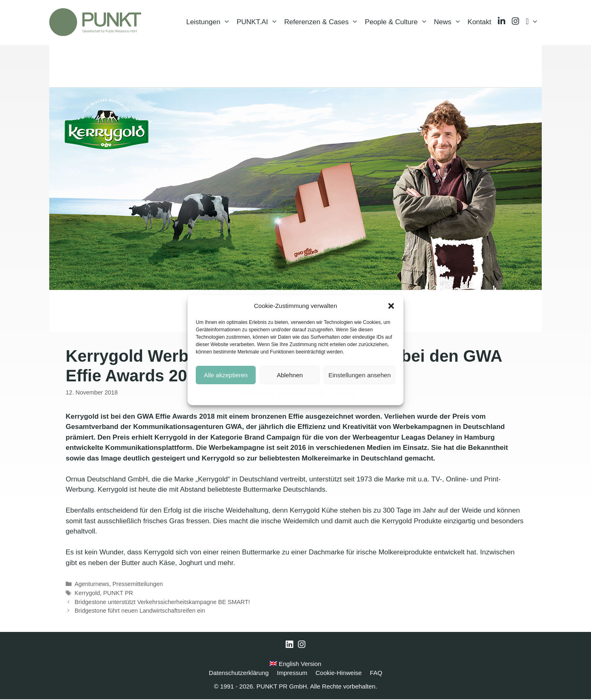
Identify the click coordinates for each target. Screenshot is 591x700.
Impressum (342, 394)
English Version (295, 665)
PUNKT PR (118, 594)
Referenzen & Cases (323, 23)
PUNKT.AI (259, 23)
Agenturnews (92, 585)
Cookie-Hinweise (255, 394)
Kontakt (479, 22)
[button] (391, 306)
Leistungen (210, 23)
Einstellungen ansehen (360, 375)
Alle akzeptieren (226, 375)
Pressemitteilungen (138, 585)
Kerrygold (87, 594)
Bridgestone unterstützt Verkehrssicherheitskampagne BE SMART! (162, 603)
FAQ (376, 674)
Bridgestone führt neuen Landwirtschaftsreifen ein (140, 611)
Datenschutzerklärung (302, 394)
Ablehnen (290, 375)
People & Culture (398, 23)
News (449, 23)
